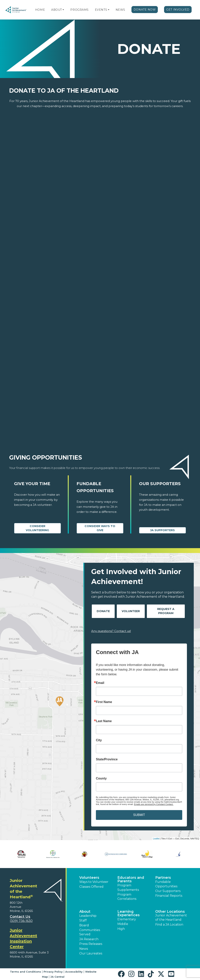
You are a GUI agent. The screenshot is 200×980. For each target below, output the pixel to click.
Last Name (104, 721)
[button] (63, 10)
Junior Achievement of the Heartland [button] (171, 917)
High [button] (121, 929)
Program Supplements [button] (128, 887)
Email (100, 683)
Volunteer (131, 611)
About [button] (85, 912)
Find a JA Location (169, 925)
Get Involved (178, 10)
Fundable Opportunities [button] (166, 884)
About (57, 10)
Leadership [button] (88, 916)
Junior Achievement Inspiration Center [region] (23, 938)
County (101, 778)
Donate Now (145, 10)
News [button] (84, 949)
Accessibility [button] (74, 972)
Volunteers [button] (89, 878)
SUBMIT (139, 815)
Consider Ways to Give (100, 528)
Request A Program (166, 611)
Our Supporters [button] (168, 891)
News (120, 10)
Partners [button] (163, 878)
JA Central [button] (57, 977)
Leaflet (156, 839)
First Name (104, 702)
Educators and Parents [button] (131, 879)
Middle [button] (123, 924)
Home (40, 10)
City (99, 740)
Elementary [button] (127, 919)
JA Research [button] (89, 939)
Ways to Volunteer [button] (94, 882)
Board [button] (84, 925)
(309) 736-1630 (21, 921)
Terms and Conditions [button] (25, 972)
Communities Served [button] (90, 932)
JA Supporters (162, 530)
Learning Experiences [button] (129, 913)
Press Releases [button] (91, 944)
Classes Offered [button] (91, 887)
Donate (103, 611)
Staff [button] (83, 920)
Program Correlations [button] (127, 897)
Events (101, 10)
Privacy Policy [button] (53, 972)
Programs (79, 10)
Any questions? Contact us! (111, 631)
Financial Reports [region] (169, 896)
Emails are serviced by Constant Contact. (154, 804)
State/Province (107, 759)
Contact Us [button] (20, 917)
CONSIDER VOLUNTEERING (37, 528)
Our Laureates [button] (91, 953)
